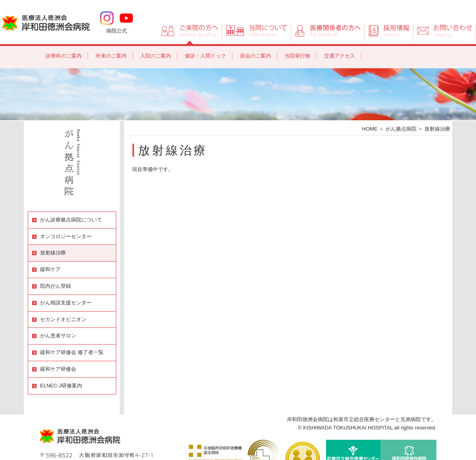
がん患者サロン (58, 336)
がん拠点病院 (401, 129)
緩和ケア (50, 269)
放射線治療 (53, 253)
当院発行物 (297, 56)
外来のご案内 (111, 56)
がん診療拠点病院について (71, 220)
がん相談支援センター (66, 303)
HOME (370, 129)
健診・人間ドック (205, 56)
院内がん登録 (56, 286)
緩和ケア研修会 (58, 369)
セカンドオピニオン (63, 319)
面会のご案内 (255, 56)
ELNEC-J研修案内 (61, 386)
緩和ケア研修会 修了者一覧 (72, 352)
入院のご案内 (155, 56)
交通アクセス (340, 56)
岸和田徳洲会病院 (46, 22)
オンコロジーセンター (66, 236)
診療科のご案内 (64, 56)
